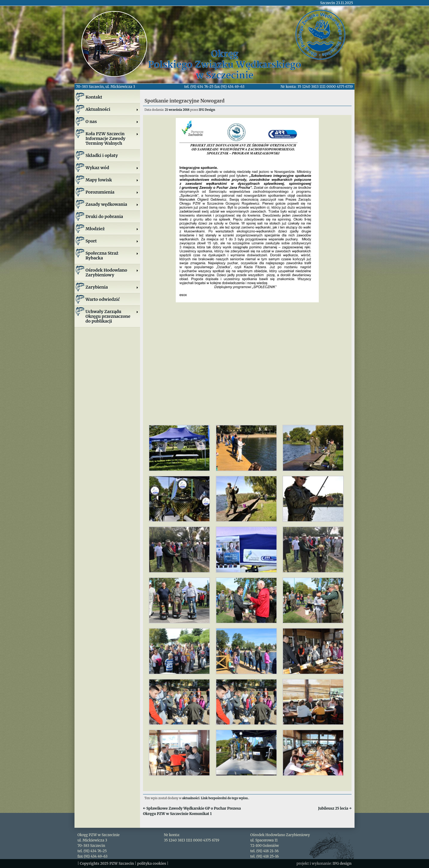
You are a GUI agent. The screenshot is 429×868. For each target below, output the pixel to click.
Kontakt (94, 97)
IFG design (342, 863)
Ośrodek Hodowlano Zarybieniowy (112, 273)
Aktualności (112, 109)
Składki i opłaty (102, 155)
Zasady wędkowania (112, 204)
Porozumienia (112, 192)
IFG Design (207, 110)
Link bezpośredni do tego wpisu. (225, 798)
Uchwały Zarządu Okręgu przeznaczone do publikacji (112, 316)
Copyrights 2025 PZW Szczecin (107, 863)
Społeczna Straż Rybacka (112, 256)
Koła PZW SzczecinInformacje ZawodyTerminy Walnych (112, 139)
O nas (112, 122)
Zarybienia (112, 287)
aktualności (191, 798)
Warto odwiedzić (103, 299)
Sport (112, 241)
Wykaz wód (112, 168)
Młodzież (112, 229)
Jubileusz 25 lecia (335, 808)
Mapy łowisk (112, 180)
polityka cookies (151, 863)
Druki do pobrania (104, 217)
